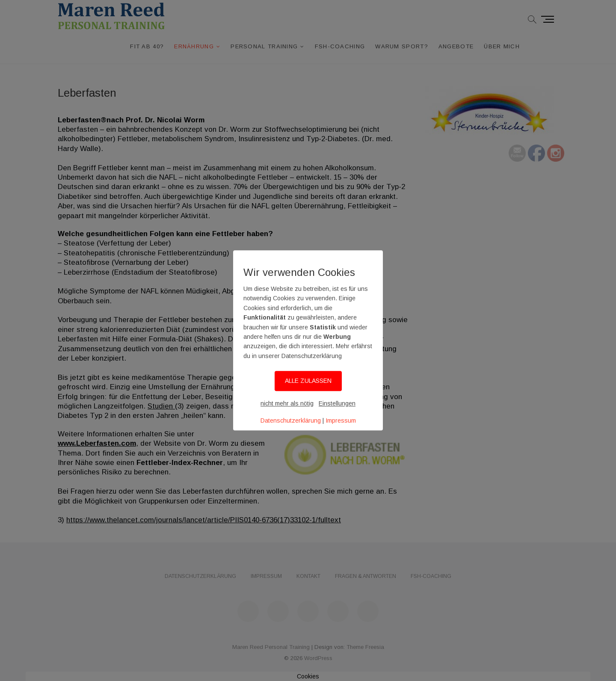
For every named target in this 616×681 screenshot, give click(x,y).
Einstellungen (337, 403)
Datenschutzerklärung (291, 420)
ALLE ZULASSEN (308, 381)
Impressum (341, 420)
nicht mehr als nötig (287, 403)
